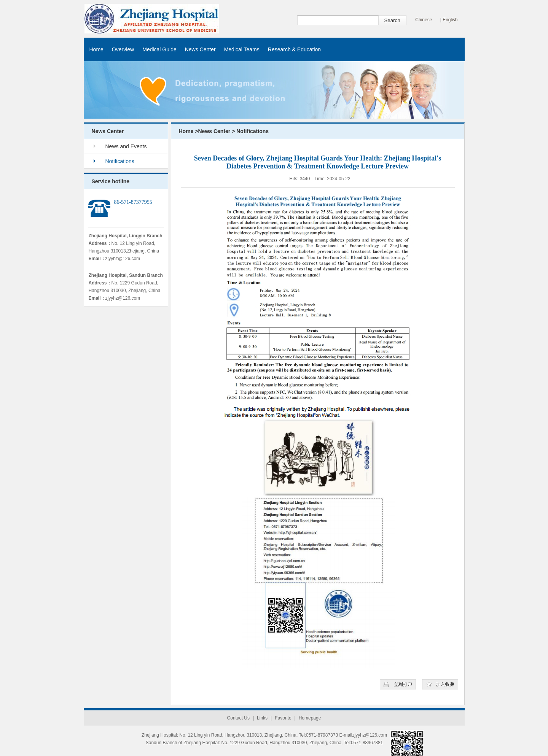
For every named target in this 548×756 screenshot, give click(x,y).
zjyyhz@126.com (123, 259)
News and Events (126, 146)
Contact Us (238, 718)
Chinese (424, 20)
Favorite (283, 718)
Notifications (120, 161)
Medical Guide (159, 49)
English (450, 20)
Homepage (310, 718)
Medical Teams (242, 49)
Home (96, 49)
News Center (200, 49)
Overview (123, 49)
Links (262, 718)
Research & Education (294, 49)
